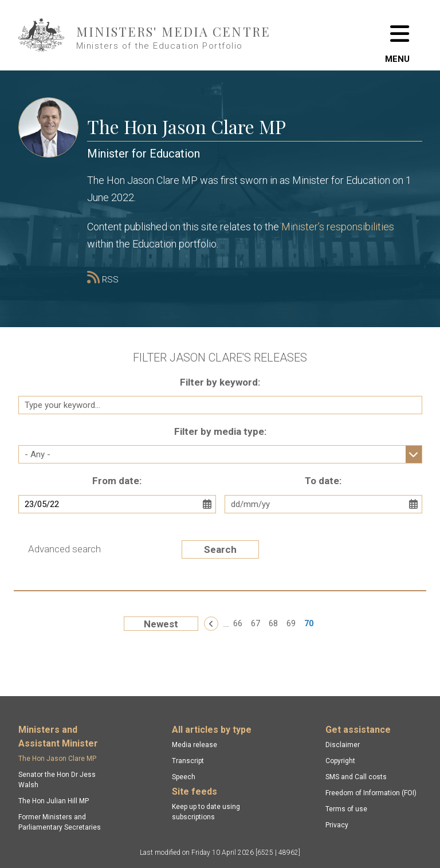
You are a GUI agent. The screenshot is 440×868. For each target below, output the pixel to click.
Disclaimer (343, 745)
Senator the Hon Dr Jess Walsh (57, 780)
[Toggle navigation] (398, 35)
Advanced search (64, 549)
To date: (323, 481)
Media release (195, 745)
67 (256, 623)
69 (291, 623)
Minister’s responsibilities (338, 227)
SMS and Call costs (356, 777)
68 (273, 623)
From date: (117, 481)
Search (220, 549)
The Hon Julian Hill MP (54, 801)
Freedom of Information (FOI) (371, 793)
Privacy (337, 825)
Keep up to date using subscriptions (206, 812)
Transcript (188, 761)
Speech (184, 777)
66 (238, 623)
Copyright (340, 761)
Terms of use (346, 809)
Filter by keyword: (220, 382)
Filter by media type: (220, 431)
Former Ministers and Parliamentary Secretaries (60, 822)
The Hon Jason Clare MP (57, 759)
